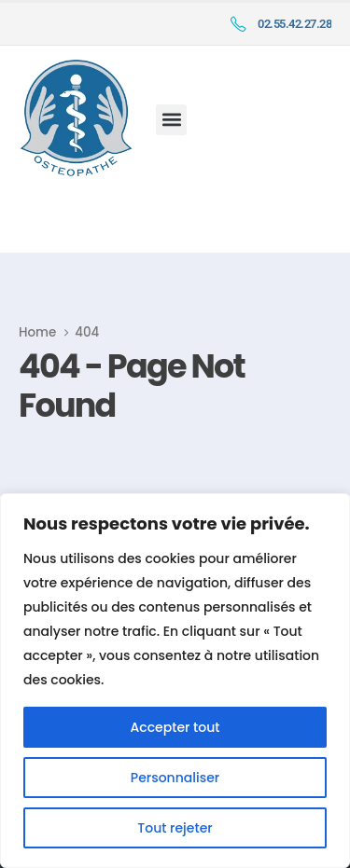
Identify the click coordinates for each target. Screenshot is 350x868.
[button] (171, 120)
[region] (175, 681)
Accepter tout (175, 727)
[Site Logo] (76, 118)
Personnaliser (175, 778)
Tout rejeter (175, 828)
